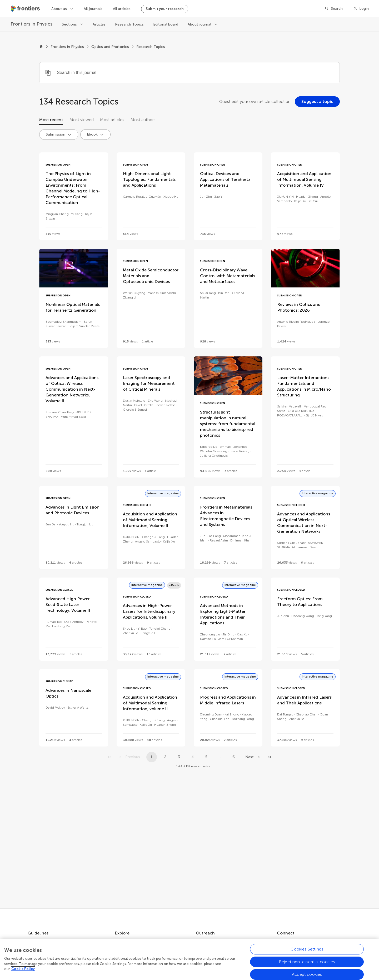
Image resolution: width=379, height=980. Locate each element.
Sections (70, 24)
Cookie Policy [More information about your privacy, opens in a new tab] (23, 969)
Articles (99, 24)
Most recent (51, 120)
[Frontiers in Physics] (31, 24)
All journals (93, 9)
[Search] (334, 9)
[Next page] (253, 757)
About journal (200, 24)
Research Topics (129, 24)
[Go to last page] (270, 757)
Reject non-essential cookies (307, 962)
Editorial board (166, 24)
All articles (122, 9)
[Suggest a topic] (317, 102)
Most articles (112, 120)
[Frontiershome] (26, 9)
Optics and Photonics (110, 47)
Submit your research (165, 9)
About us (60, 9)
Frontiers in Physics (67, 47)
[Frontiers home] (41, 47)
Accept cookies (307, 974)
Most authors (143, 120)
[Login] (361, 9)
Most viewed (82, 120)
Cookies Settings (307, 949)
